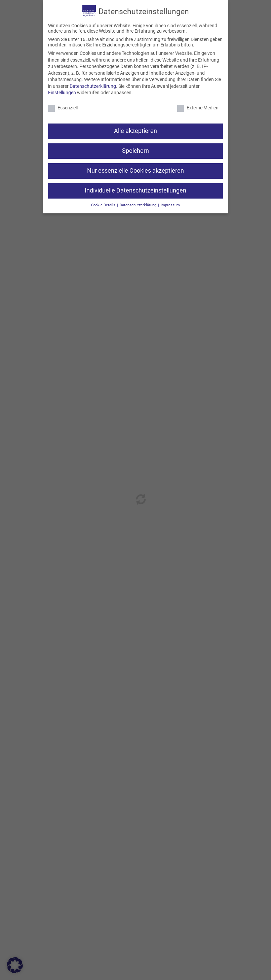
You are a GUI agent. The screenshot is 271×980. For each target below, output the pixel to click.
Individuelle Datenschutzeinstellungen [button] (135, 190)
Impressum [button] (170, 205)
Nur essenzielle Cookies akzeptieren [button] (135, 171)
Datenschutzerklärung (93, 86)
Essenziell (63, 108)
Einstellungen (62, 93)
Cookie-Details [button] (104, 205)
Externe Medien (198, 108)
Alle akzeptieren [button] (135, 131)
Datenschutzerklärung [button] (139, 205)
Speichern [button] (135, 151)
